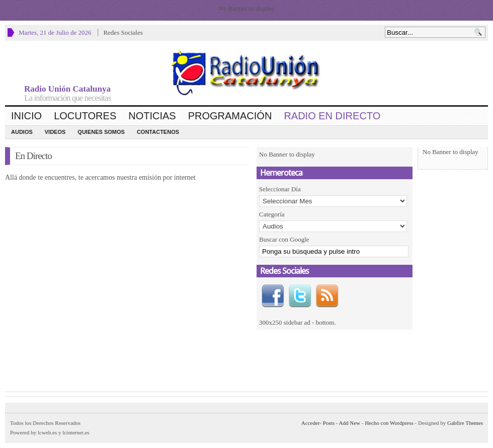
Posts (329, 423)
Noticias (152, 116)
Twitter (300, 296)
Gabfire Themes (465, 423)
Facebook (273, 296)
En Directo (33, 156)
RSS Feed (327, 296)
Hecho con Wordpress (389, 423)
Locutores (85, 116)
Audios (22, 132)
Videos (55, 132)
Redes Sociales (123, 32)
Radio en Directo (332, 116)
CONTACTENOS (158, 132)
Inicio (26, 116)
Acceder (310, 423)
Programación (230, 116)
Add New (350, 423)
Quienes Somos (101, 132)
